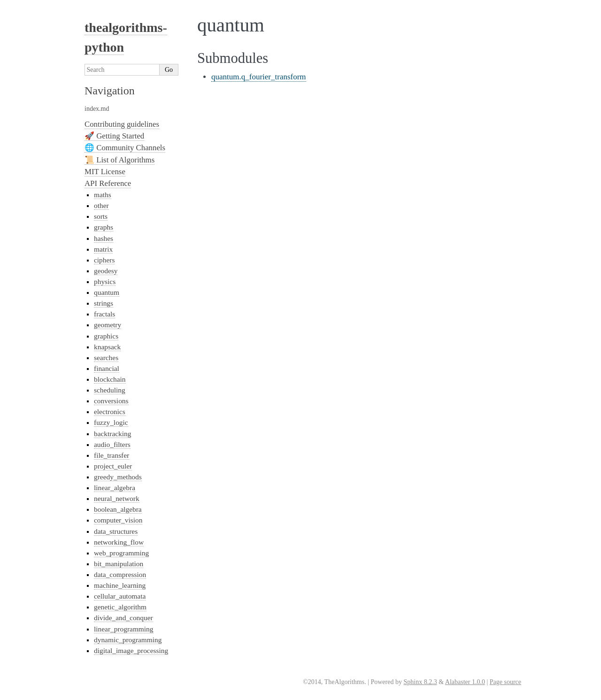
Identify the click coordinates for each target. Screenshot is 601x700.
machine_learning (120, 585)
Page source (505, 682)
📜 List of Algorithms (119, 160)
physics (105, 281)
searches (106, 358)
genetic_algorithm (120, 607)
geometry (108, 325)
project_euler (113, 466)
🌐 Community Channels (125, 148)
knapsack (107, 347)
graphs (104, 227)
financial (107, 368)
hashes (104, 238)
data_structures (116, 531)
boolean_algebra (118, 509)
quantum (107, 292)
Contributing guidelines (122, 124)
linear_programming (124, 629)
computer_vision (118, 520)
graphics (106, 336)
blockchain (110, 379)
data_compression (120, 574)
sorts (101, 216)
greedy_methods (118, 477)
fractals (104, 314)
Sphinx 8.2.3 (420, 682)
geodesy (106, 271)
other (101, 205)
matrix (103, 249)
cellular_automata (120, 596)
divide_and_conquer (123, 618)
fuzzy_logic (111, 422)
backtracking (112, 434)
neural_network (117, 498)
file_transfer (112, 455)
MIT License (105, 172)
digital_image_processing (131, 650)
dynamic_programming (128, 640)
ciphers (104, 260)
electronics (110, 412)
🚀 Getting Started (114, 136)
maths (103, 195)
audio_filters (112, 444)
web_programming (121, 553)
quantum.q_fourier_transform (259, 77)
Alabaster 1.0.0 (465, 682)
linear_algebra (115, 488)
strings (104, 303)
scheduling (110, 390)
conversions (111, 401)
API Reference (108, 183)
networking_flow (119, 542)
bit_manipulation (119, 564)
